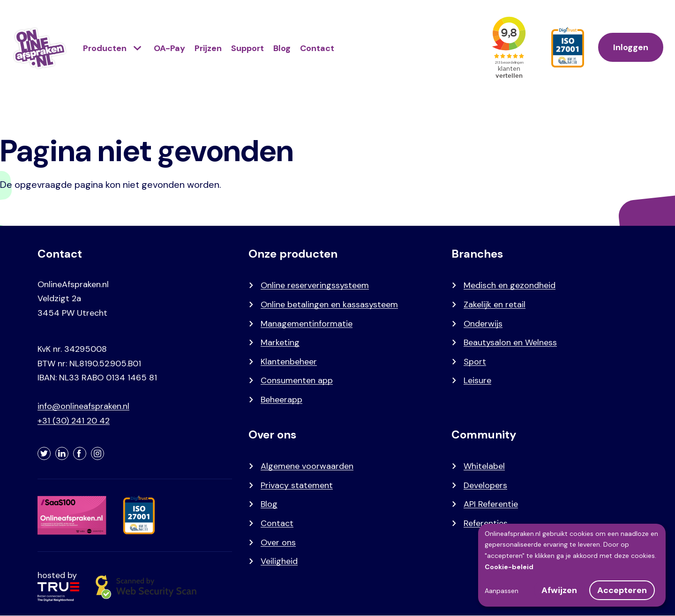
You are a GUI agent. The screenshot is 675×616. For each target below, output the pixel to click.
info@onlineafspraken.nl (83, 406)
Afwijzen (559, 590)
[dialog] (572, 565)
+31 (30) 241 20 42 (74, 421)
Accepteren (622, 590)
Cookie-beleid (509, 567)
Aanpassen (502, 591)
